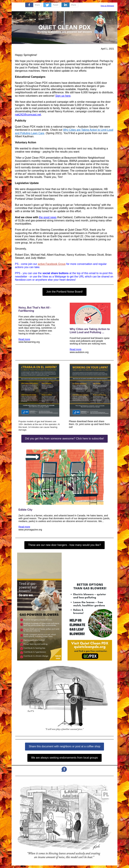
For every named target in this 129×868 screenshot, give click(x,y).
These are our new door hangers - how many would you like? (64, 545)
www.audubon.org (79, 352)
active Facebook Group (52, 264)
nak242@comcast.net (28, 115)
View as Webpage (107, 6)
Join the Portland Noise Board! (64, 292)
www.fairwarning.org (29, 342)
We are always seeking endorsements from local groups (64, 758)
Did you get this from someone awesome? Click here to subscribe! (64, 439)
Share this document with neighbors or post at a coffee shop (64, 746)
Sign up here (63, 96)
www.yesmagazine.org (30, 530)
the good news (48, 217)
